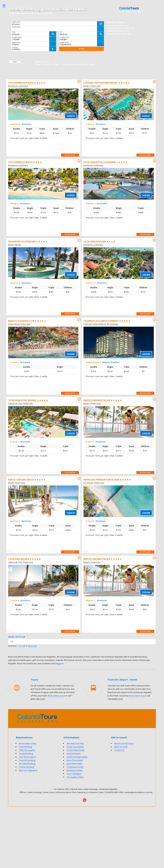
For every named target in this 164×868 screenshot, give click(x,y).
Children (15, 48)
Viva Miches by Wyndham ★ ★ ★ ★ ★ (28, 242)
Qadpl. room (64, 43)
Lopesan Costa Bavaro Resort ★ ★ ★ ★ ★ (107, 83)
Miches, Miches (15, 245)
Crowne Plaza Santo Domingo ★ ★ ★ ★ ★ (107, 321)
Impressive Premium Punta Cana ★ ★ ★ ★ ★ (107, 480)
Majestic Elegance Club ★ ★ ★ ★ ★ (27, 321)
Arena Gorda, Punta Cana (19, 324)
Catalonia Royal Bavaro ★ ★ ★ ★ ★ (28, 400)
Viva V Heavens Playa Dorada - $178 (120, 28)
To (61, 32)
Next (30, 646)
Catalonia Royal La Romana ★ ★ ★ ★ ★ (105, 162)
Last (35, 646)
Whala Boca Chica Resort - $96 (119, 34)
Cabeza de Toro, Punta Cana (20, 404)
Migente (60, 663)
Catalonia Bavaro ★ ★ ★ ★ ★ (24, 559)
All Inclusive (27, 124)
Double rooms (17, 37)
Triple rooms (16, 43)
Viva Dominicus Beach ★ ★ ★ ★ (25, 162)
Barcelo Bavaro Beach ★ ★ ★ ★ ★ (27, 480)
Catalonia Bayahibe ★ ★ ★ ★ (99, 242)
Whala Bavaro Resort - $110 (118, 25)
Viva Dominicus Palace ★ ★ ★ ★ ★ (27, 83)
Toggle (6, 6)
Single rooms (65, 37)
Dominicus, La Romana (18, 86)
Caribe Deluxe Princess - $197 (118, 31)
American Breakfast (111, 362)
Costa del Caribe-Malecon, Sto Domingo (101, 324)
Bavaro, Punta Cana (92, 86)
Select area (16, 22)
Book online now (56, 696)
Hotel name (16, 27)
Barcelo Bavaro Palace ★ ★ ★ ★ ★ (103, 400)
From (14, 32)
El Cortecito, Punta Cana (94, 483)
